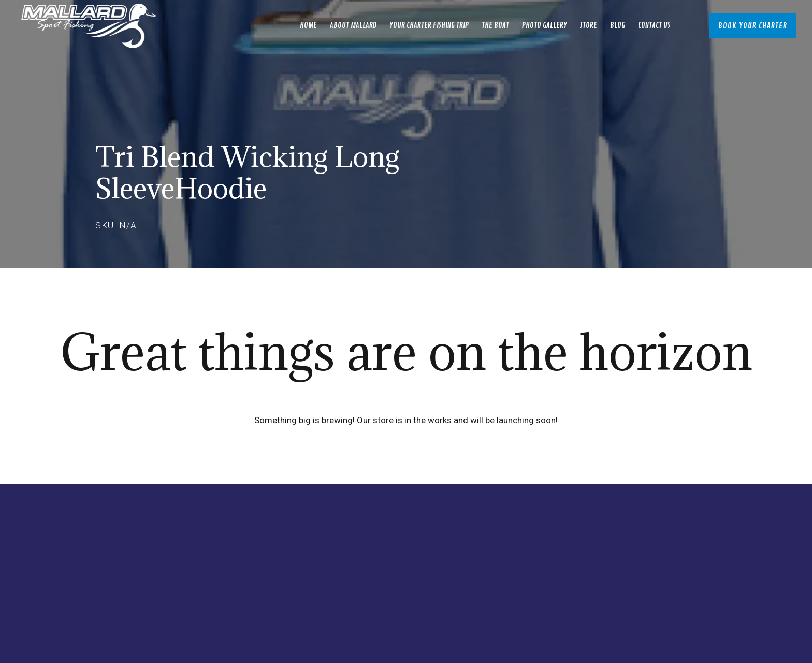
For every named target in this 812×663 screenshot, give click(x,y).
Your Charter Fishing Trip (429, 26)
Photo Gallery (545, 26)
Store (589, 26)
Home (308, 26)
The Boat (495, 26)
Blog (618, 26)
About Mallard (353, 26)
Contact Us (654, 26)
